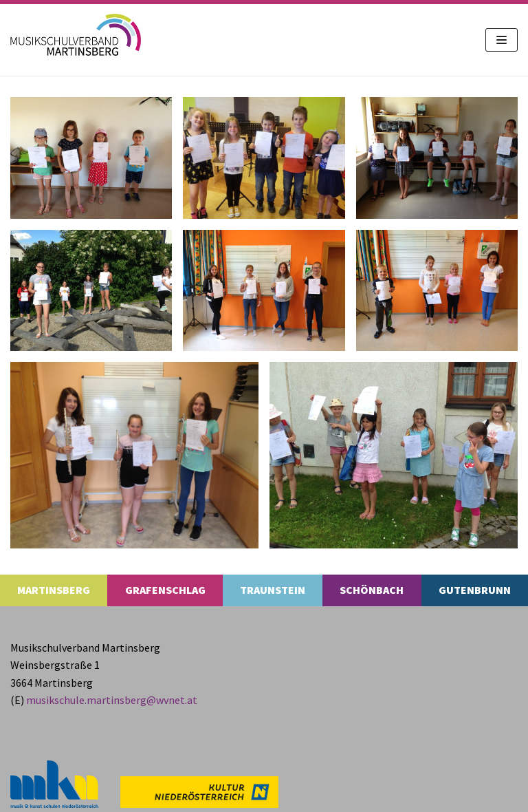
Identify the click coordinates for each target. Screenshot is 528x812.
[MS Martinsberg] (76, 35)
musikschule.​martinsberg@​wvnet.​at (112, 700)
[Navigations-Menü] (502, 40)
